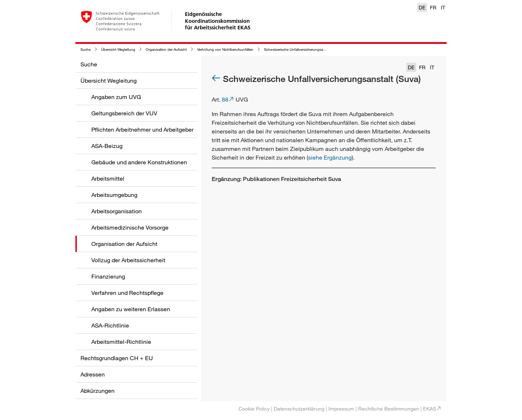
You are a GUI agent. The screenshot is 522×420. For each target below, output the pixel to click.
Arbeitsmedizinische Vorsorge (130, 227)
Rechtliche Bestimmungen (389, 409)
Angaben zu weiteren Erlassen (131, 309)
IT (443, 7)
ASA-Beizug (107, 146)
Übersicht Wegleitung (118, 50)
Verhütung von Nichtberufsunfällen (225, 50)
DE (422, 7)
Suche (86, 50)
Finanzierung (108, 276)
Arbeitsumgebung (114, 195)
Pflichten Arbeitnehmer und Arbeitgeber (142, 129)
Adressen (93, 374)
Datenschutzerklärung (299, 409)
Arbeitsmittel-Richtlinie (121, 342)
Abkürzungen (98, 391)
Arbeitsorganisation (117, 211)
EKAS (430, 409)
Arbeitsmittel (108, 178)
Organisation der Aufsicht (166, 50)
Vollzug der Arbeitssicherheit (128, 260)
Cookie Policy (254, 409)
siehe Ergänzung (330, 157)
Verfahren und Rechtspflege (127, 293)
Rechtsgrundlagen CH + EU (117, 358)
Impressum (341, 409)
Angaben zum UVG (116, 97)
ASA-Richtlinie (110, 325)
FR (433, 7)
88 (225, 99)
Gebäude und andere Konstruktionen (139, 162)
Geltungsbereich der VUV (124, 113)
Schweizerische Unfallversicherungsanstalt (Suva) (303, 50)
